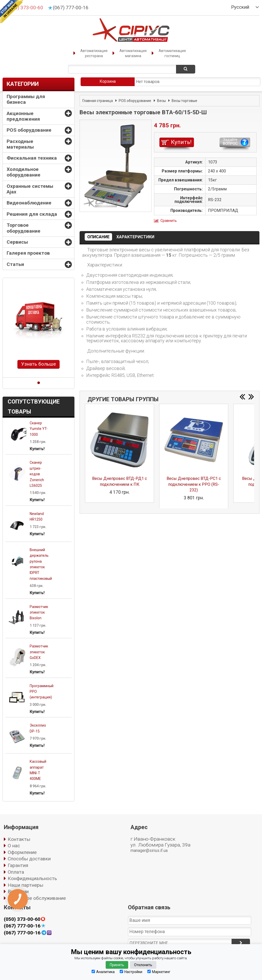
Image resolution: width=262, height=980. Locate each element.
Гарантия (18, 865)
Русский (240, 7)
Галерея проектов (28, 253)
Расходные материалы (20, 144)
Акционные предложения (23, 116)
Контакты (19, 839)
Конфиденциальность (32, 878)
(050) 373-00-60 (22, 919)
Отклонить (143, 965)
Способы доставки (29, 859)
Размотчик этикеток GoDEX (39, 652)
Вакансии (18, 891)
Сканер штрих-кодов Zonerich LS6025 (37, 474)
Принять (117, 965)
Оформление (22, 852)
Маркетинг (159, 972)
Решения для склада (32, 214)
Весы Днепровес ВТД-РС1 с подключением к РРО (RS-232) (194, 484)
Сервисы (17, 242)
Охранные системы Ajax (30, 189)
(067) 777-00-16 (71, 8)
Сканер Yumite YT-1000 (39, 429)
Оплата (16, 872)
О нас (14, 846)
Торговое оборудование (24, 228)
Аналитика (103, 972)
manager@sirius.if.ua (149, 850)
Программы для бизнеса (26, 99)
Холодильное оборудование (24, 172)
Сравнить (169, 221)
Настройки (131, 972)
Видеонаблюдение (29, 203)
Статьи (15, 264)
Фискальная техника (32, 158)
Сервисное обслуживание (37, 898)
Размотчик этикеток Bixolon (39, 612)
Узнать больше (39, 364)
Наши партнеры (25, 885)
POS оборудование (29, 130)
